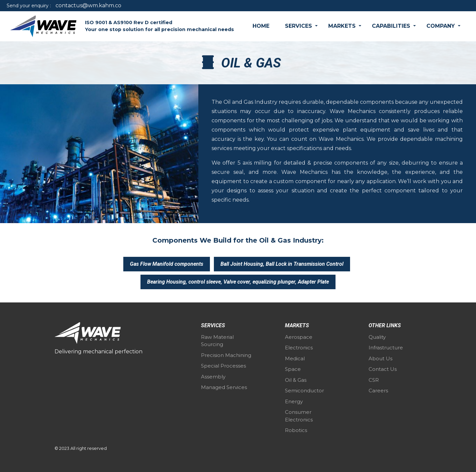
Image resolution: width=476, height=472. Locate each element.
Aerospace (299, 337)
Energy (294, 401)
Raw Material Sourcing (217, 341)
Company (441, 26)
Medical (295, 358)
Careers (378, 391)
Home (261, 26)
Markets (343, 26)
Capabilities (392, 26)
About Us (380, 358)
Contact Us (383, 369)
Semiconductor (304, 391)
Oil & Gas (296, 380)
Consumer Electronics (299, 416)
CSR (374, 380)
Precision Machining (226, 355)
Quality (377, 337)
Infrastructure (386, 348)
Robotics (296, 430)
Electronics (299, 348)
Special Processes (223, 366)
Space (293, 369)
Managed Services (224, 387)
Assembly (213, 377)
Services (299, 26)
